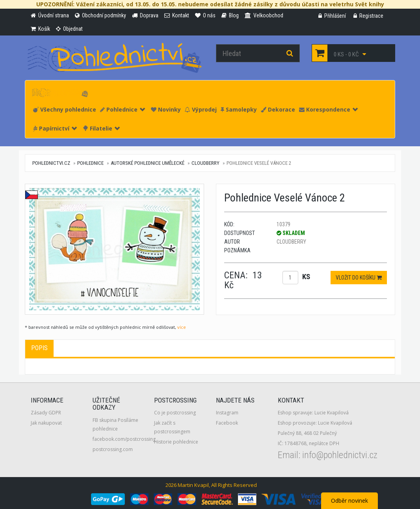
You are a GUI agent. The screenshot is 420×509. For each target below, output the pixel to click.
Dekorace (278, 109)
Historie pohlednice (176, 442)
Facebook (227, 423)
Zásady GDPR (46, 413)
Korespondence (328, 109)
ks (306, 277)
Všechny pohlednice (65, 109)
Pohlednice (123, 109)
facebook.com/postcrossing (124, 439)
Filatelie (101, 128)
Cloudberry (205, 163)
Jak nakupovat (46, 423)
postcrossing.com (113, 449)
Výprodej (201, 109)
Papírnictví (55, 128)
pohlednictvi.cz (51, 163)
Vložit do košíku (359, 278)
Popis (39, 348)
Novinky (166, 109)
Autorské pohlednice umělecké (148, 163)
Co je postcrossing (175, 413)
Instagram (227, 413)
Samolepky (239, 109)
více (182, 327)
